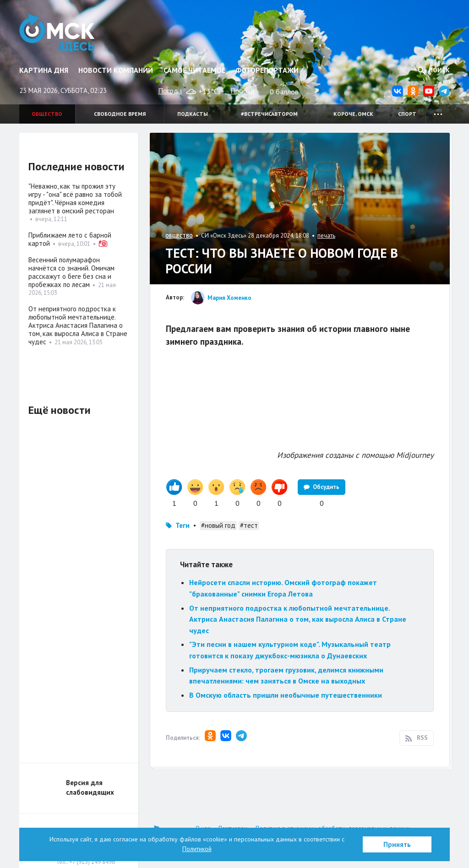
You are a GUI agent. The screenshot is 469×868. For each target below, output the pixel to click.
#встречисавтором (269, 114)
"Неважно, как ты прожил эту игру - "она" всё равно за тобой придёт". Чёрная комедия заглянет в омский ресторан (75, 198)
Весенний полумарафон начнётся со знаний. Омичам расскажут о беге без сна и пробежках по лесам (71, 272)
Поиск (434, 70)
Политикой (197, 849)
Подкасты (193, 114)
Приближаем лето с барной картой (70, 239)
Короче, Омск (353, 114)
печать (326, 236)
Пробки (242, 91)
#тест (249, 525)
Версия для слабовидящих (90, 787)
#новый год (218, 525)
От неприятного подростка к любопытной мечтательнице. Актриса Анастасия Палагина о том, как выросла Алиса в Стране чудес (298, 619)
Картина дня (44, 70)
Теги (183, 525)
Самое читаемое (194, 70)
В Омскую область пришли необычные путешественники (286, 695)
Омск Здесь (57, 33)
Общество (47, 114)
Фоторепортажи (267, 70)
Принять (397, 844)
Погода (170, 91)
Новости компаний (116, 70)
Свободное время (120, 114)
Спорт (407, 114)
